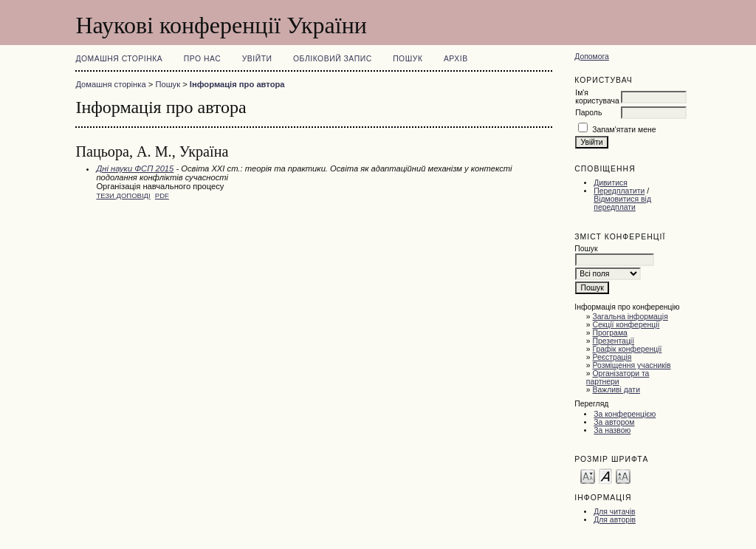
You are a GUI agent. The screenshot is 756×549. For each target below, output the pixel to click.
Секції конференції (626, 325)
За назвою (612, 430)
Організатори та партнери (618, 378)
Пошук (408, 59)
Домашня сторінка (119, 59)
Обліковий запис (333, 59)
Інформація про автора (237, 84)
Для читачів (614, 512)
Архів (456, 59)
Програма (610, 333)
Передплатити (619, 191)
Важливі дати (616, 390)
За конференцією (625, 414)
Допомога (592, 57)
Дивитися (611, 183)
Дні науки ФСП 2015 (135, 168)
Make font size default (605, 475)
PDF (162, 195)
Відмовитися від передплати (622, 203)
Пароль (588, 113)
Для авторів (615, 520)
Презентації (614, 341)
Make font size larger (623, 475)
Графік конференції (628, 349)
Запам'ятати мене (624, 130)
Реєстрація (612, 357)
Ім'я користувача (597, 97)
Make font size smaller (588, 475)
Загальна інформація (630, 317)
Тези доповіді (123, 195)
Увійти (257, 59)
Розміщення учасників (632, 365)
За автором (614, 422)
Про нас (203, 59)
